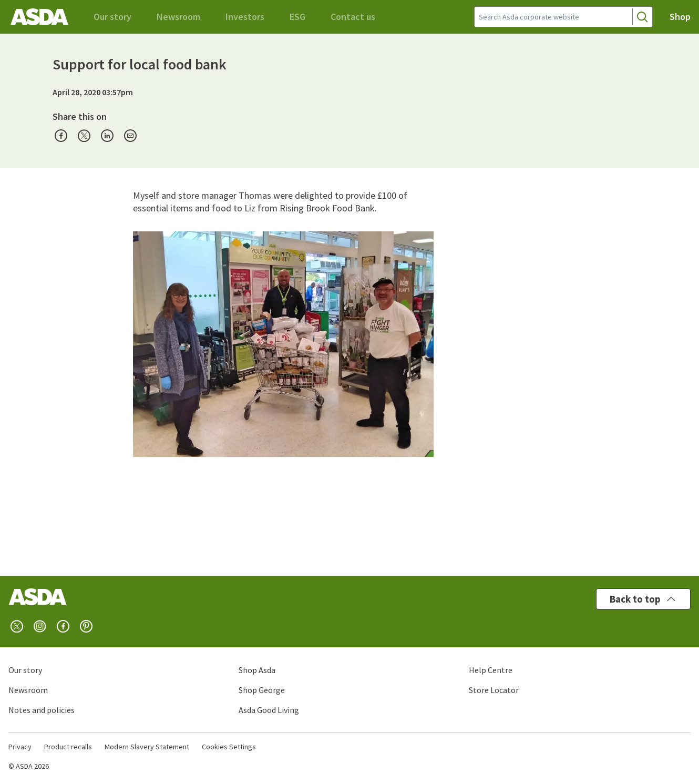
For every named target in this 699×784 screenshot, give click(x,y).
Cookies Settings (229, 747)
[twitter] (17, 626)
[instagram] (40, 626)
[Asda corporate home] (39, 17)
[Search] (642, 17)
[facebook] (63, 626)
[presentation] (61, 136)
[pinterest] (86, 626)
